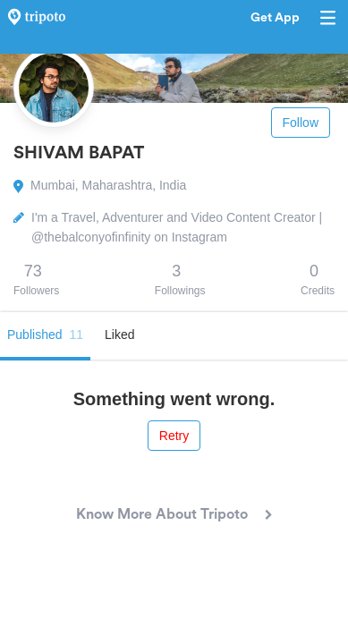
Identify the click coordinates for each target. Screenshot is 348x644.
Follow (301, 123)
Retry (174, 436)
